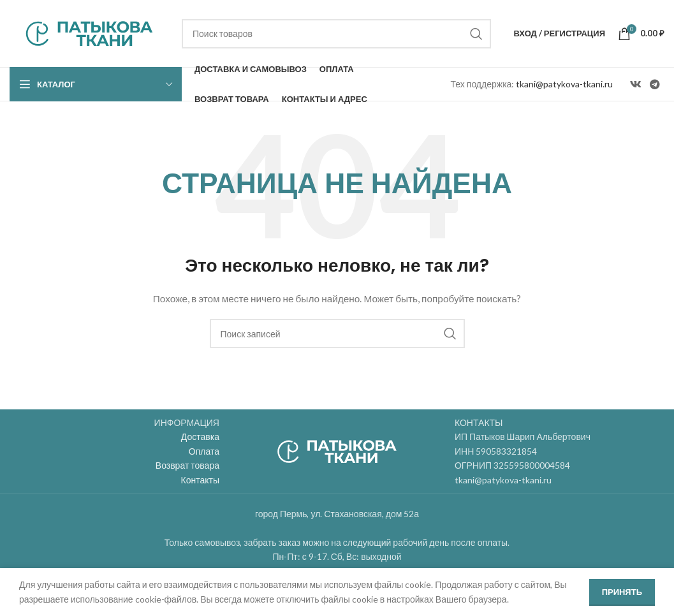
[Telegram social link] (655, 84)
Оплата (204, 451)
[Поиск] (336, 34)
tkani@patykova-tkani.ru (564, 84)
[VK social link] (635, 84)
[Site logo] (89, 32)
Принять (622, 592)
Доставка (200, 436)
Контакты (200, 480)
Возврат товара (187, 465)
